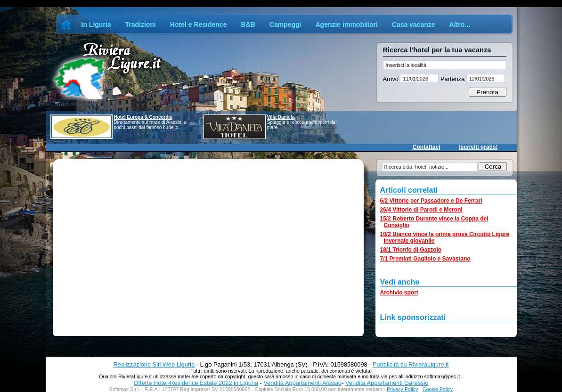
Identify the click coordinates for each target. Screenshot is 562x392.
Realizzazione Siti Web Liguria (154, 364)
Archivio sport (399, 293)
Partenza (452, 79)
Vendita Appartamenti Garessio (387, 383)
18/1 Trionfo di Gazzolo (411, 250)
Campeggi (285, 24)
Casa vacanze (414, 24)
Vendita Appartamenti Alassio (302, 383)
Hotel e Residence (199, 24)
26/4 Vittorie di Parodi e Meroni (421, 210)
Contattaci (427, 147)
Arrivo (392, 79)
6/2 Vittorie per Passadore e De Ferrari (431, 201)
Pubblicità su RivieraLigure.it (411, 364)
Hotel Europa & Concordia (143, 117)
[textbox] (445, 65)
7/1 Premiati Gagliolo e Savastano (425, 259)
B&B (248, 24)
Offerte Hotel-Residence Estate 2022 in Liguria (196, 383)
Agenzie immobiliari (346, 24)
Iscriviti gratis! (478, 147)
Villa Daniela (281, 117)
